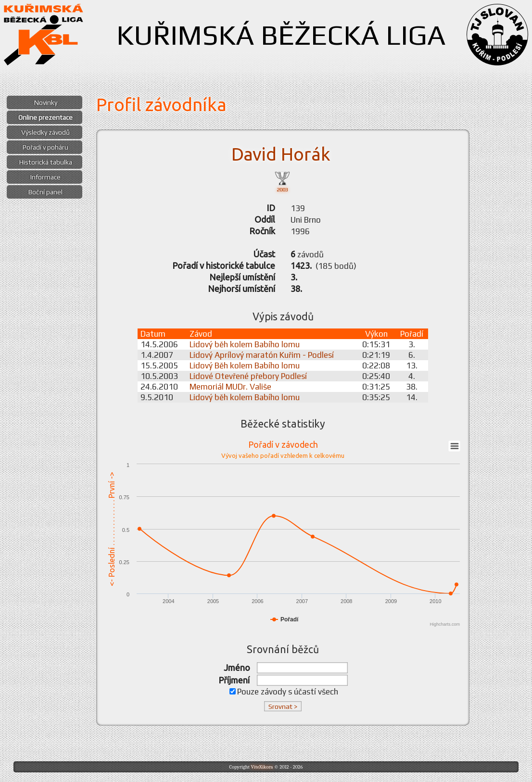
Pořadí (412, 334)
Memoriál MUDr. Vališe (230, 387)
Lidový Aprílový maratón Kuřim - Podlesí (262, 355)
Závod (201, 334)
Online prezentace (45, 117)
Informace (45, 177)
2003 (282, 181)
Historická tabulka (46, 162)
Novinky (46, 102)
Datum (153, 334)
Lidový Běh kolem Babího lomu (245, 366)
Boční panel (45, 192)
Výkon (376, 334)
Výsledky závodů (45, 132)
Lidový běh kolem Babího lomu (245, 344)
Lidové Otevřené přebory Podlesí (248, 376)
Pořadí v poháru (45, 147)
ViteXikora (262, 767)
